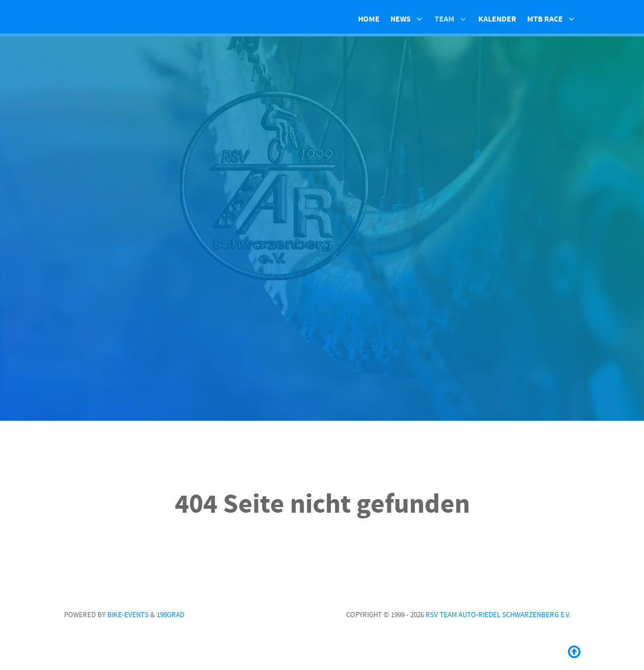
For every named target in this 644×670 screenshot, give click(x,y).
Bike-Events (128, 615)
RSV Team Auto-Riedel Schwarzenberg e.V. (498, 615)
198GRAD (171, 615)
